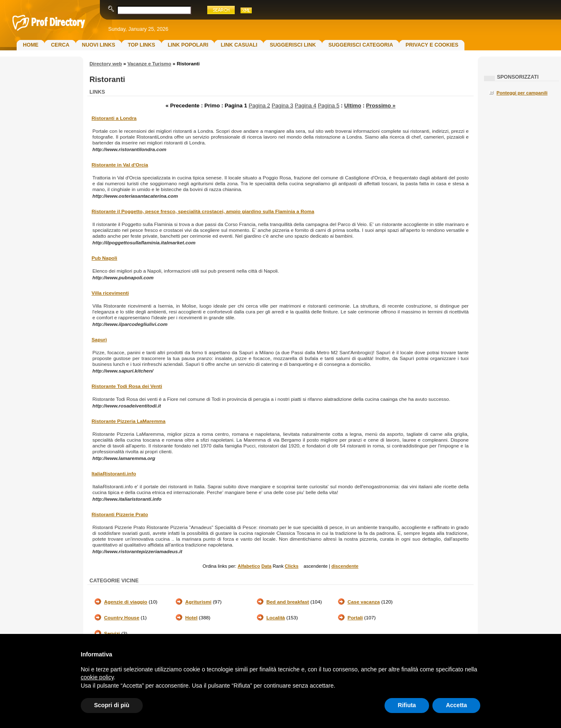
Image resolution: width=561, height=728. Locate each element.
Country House (122, 618)
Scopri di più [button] (112, 705)
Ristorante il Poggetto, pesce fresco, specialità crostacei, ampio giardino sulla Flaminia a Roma (203, 211)
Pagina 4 (305, 106)
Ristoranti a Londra (114, 118)
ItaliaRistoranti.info (114, 474)
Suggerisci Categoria (361, 45)
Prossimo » (381, 106)
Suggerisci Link (293, 45)
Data (266, 566)
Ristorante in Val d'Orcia (120, 165)
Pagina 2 (259, 106)
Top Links (141, 45)
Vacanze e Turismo (149, 64)
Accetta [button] (456, 705)
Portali (355, 618)
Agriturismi (198, 602)
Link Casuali (239, 45)
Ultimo (353, 106)
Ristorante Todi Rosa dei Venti (127, 386)
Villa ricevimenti (110, 293)
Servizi (112, 634)
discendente (345, 566)
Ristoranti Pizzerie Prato (120, 514)
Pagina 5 (329, 106)
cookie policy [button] (97, 677)
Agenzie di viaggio (126, 602)
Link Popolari (188, 45)
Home (31, 45)
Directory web (106, 64)
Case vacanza (364, 602)
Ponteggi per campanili (522, 93)
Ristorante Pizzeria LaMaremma (129, 421)
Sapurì (99, 340)
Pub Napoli (104, 258)
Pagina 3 (283, 106)
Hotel (191, 618)
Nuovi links (99, 45)
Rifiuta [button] (407, 705)
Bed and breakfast (288, 602)
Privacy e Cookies (432, 45)
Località (276, 618)
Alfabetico (249, 566)
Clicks (292, 566)
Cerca (60, 45)
